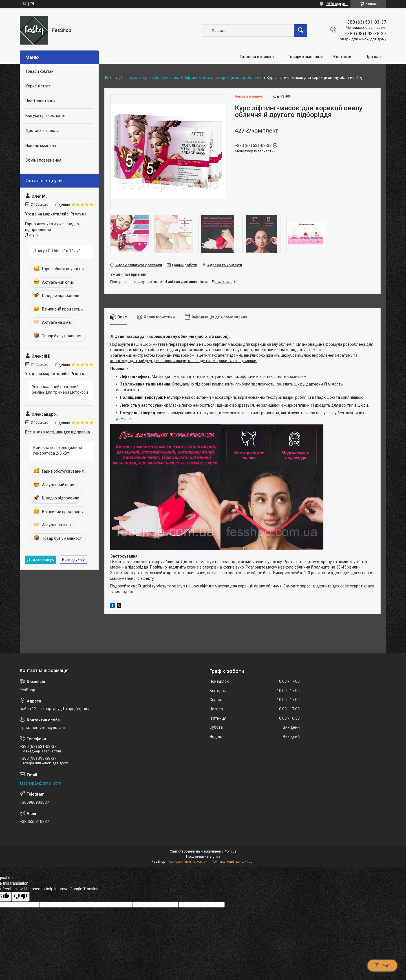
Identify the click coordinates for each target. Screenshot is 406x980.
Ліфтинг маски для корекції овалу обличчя (223, 78)
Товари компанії (40, 71)
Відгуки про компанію (45, 116)
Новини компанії (41, 146)
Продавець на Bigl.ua (203, 856)
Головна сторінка (257, 57)
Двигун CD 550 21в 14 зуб (57, 251)
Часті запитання (40, 101)
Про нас (373, 57)
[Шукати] (301, 30)
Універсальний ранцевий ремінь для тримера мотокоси (60, 389)
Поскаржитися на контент (188, 862)
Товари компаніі (304, 57)
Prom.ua (230, 851)
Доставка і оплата (42, 131)
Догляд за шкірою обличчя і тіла (149, 78)
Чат (382, 965)
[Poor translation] (21, 897)
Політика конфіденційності (233, 862)
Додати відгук (40, 560)
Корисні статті (38, 86)
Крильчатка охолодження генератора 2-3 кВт (58, 450)
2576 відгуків (337, 4)
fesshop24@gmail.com (40, 783)
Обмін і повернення (43, 160)
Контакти (342, 57)
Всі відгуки (72, 560)
